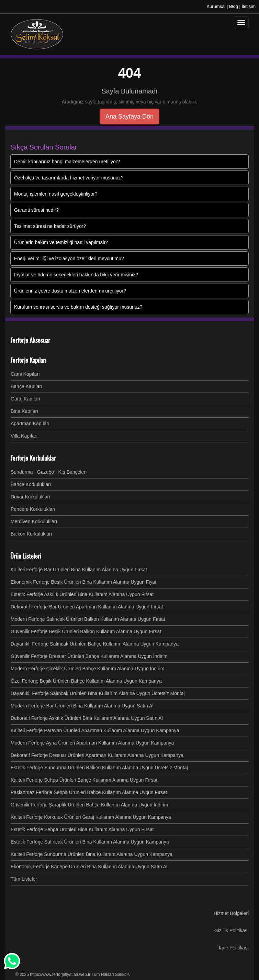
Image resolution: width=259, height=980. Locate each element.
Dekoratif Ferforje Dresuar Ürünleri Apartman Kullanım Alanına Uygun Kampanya (97, 755)
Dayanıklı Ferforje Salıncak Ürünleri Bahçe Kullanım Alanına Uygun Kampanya (95, 644)
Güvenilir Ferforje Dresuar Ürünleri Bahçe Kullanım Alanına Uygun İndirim (89, 656)
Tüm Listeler (24, 879)
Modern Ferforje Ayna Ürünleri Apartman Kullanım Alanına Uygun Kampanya (92, 743)
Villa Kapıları (24, 436)
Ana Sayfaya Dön (129, 117)
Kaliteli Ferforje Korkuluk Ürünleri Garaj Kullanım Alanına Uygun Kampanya (91, 817)
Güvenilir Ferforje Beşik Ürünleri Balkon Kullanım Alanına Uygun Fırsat (86, 631)
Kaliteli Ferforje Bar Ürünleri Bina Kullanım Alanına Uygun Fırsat (79, 570)
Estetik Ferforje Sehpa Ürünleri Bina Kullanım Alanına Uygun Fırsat (82, 829)
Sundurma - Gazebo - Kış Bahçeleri (49, 472)
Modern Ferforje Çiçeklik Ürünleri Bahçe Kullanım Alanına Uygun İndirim (87, 669)
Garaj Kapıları (25, 399)
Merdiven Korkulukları (34, 521)
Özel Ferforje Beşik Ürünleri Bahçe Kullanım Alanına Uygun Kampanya (86, 681)
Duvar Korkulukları (30, 497)
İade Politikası (234, 948)
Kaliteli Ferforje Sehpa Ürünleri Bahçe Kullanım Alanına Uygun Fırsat (84, 780)
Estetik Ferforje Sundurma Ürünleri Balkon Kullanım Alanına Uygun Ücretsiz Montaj (99, 768)
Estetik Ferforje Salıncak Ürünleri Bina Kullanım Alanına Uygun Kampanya (90, 842)
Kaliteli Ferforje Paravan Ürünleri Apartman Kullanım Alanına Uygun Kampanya (95, 730)
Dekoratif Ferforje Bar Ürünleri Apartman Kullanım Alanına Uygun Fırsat (87, 607)
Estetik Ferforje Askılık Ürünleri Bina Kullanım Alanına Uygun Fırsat (82, 594)
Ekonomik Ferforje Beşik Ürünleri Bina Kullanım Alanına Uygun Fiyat (83, 582)
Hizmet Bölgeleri (231, 913)
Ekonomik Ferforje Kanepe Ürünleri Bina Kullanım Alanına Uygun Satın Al (89, 867)
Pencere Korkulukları (33, 509)
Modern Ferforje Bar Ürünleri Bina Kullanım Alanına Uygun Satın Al (82, 706)
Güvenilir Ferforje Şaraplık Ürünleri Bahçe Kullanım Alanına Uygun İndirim (89, 805)
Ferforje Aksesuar (30, 340)
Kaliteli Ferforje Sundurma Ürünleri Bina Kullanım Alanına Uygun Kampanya (92, 854)
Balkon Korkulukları (31, 534)
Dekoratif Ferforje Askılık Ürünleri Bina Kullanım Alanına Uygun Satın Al (87, 718)
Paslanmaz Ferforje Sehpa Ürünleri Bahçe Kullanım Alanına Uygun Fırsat (89, 792)
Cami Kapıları (25, 374)
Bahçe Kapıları (26, 386)
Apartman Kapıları (30, 423)
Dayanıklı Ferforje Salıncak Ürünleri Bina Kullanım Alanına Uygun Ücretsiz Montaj (98, 693)
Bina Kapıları (24, 411)
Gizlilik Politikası (232, 931)
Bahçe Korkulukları (31, 484)
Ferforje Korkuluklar (33, 458)
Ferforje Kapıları (28, 360)
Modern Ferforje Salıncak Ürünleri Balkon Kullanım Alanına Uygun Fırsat (88, 619)
